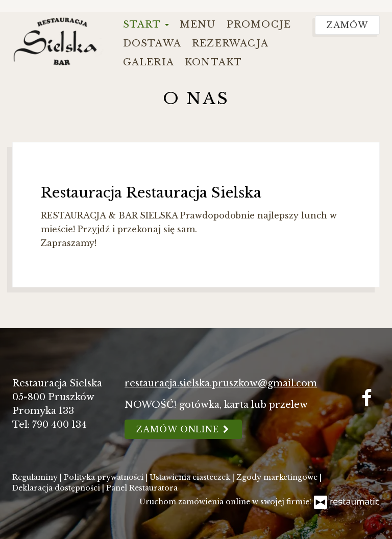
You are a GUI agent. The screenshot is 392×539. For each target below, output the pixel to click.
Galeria (149, 62)
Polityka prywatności (105, 477)
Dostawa (152, 43)
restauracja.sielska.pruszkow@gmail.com (221, 383)
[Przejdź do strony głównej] (58, 40)
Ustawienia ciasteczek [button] (191, 477)
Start (146, 24)
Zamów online (183, 429)
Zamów (347, 25)
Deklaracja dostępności (57, 488)
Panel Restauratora (142, 488)
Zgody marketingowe (278, 477)
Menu (198, 24)
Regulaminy (36, 477)
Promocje (259, 24)
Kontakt (213, 62)
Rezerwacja (230, 43)
